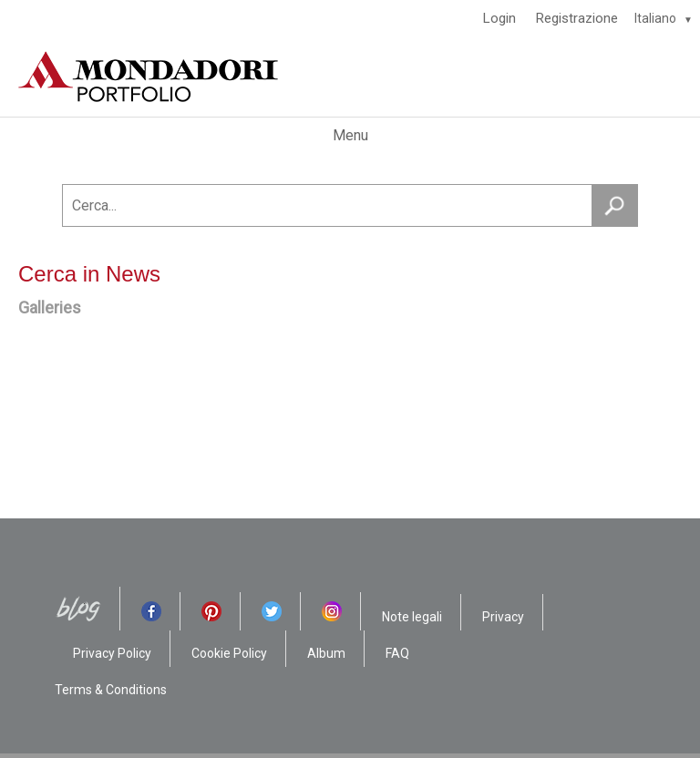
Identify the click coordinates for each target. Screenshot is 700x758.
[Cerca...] (350, 205)
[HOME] (350, 77)
